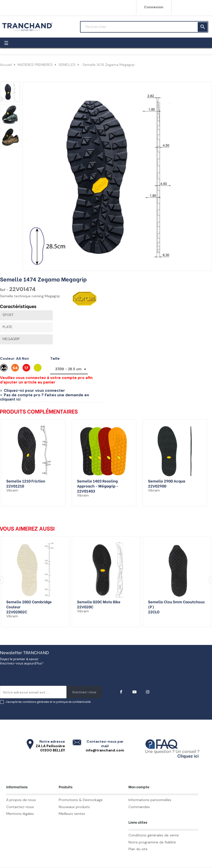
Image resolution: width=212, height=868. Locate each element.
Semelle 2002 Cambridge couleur (29, 604)
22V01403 (86, 491)
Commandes (139, 807)
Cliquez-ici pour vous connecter (34, 391)
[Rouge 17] (27, 369)
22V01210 (15, 486)
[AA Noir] (4, 369)
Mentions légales (20, 814)
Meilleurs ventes (72, 814)
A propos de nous (21, 800)
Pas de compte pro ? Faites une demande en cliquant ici (45, 397)
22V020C (85, 607)
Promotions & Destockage (81, 800)
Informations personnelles (150, 800)
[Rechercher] (144, 27)
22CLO (154, 612)
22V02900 (157, 486)
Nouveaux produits (74, 807)
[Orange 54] (16, 369)
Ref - (4, 290)
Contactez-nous (20, 807)
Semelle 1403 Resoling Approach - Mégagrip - (98, 483)
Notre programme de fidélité (152, 842)
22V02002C (17, 612)
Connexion (154, 7)
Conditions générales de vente (154, 835)
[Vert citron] (38, 369)
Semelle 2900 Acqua (167, 481)
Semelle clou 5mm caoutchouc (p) (176, 604)
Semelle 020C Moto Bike (99, 602)
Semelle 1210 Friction (26, 481)
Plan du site (138, 849)
